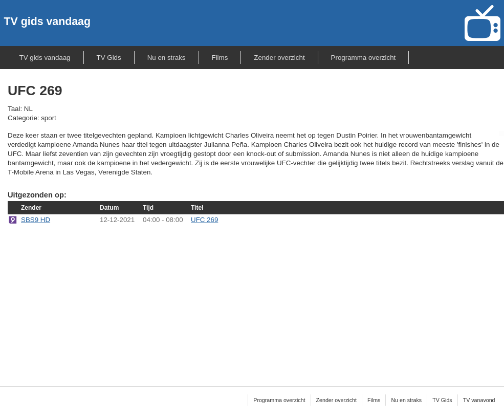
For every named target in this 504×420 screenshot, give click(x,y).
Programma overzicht (364, 58)
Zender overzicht (279, 58)
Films (220, 58)
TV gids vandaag (47, 21)
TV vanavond (479, 400)
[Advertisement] (256, 299)
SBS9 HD (36, 220)
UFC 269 (204, 220)
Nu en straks (167, 58)
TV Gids (109, 58)
